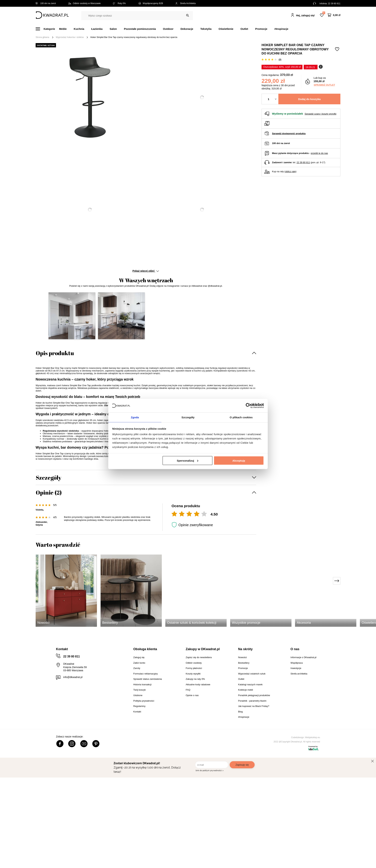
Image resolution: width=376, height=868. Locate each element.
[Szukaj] (188, 16)
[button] (72, 316)
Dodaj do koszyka (309, 99)
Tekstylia (206, 29)
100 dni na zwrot (46, 3)
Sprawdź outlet (325, 85)
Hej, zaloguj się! (305, 15)
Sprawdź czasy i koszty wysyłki (320, 114)
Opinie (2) (49, 492)
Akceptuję (239, 461)
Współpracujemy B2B (151, 3)
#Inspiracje (281, 29)
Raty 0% (119, 3)
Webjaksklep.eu (313, 737)
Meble (63, 29)
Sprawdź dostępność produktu (289, 133)
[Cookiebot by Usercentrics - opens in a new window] (248, 405)
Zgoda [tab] (135, 417)
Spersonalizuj (188, 461)
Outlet (244, 29)
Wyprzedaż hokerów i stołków (70, 37)
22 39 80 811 (334, 4)
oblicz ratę (290, 171)
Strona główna (42, 37)
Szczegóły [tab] (188, 417)
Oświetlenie (226, 29)
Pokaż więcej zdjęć (146, 271)
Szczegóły (49, 477)
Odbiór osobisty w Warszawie (84, 3)
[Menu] (47, 29)
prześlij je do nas (319, 153)
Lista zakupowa (324, 13)
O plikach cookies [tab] (241, 417)
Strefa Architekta (186, 3)
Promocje (261, 29)
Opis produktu (55, 353)
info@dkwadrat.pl (73, 677)
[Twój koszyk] (334, 15)
